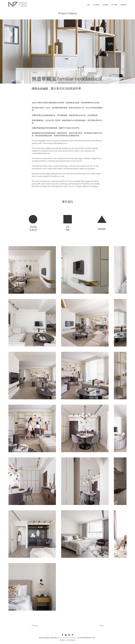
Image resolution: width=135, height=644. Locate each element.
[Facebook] (62, 635)
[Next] (96, 626)
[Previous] (40, 626)
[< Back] (39, 72)
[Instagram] (69, 635)
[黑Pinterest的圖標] (73, 635)
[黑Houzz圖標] (66, 635)
